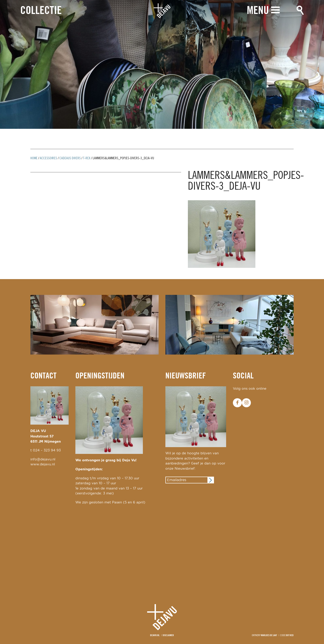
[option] (162, 64)
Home (34, 158)
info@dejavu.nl (43, 459)
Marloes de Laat (269, 635)
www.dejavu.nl (43, 464)
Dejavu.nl (155, 635)
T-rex (87, 158)
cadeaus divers (70, 158)
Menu (258, 11)
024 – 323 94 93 (47, 450)
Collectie (41, 11)
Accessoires (48, 158)
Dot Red (290, 635)
